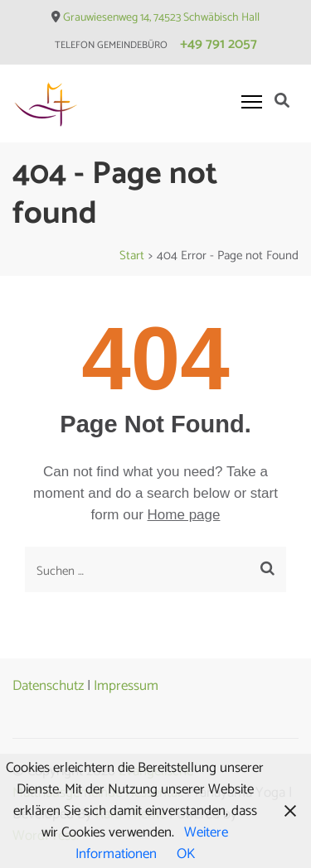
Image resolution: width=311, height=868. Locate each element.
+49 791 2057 (219, 44)
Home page (184, 515)
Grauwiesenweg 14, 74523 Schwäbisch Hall (161, 18)
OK (186, 854)
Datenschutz (48, 686)
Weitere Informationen (152, 843)
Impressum (126, 686)
